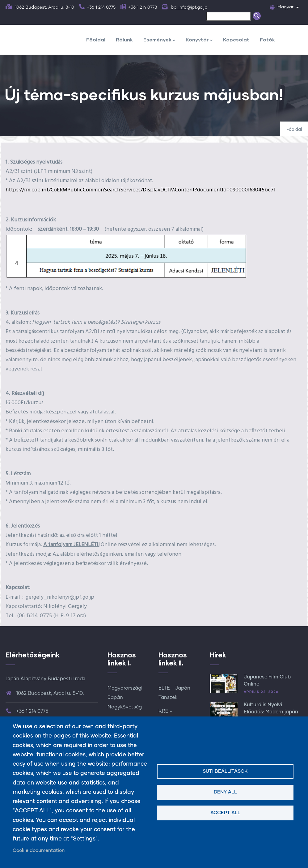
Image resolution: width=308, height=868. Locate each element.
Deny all (225, 792)
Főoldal (96, 39)
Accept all (225, 813)
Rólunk (124, 39)
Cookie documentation (39, 851)
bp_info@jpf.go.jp (189, 7)
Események (159, 40)
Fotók (267, 39)
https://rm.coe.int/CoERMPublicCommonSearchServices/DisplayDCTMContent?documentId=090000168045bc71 (141, 190)
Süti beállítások (225, 771)
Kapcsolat (236, 39)
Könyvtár (199, 40)
